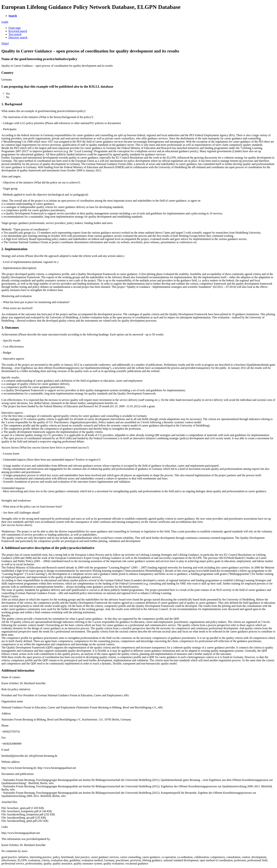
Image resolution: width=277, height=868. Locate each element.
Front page (15, 28)
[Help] (5, 43)
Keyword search (18, 31)
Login (5, 22)
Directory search (18, 37)
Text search (15, 34)
